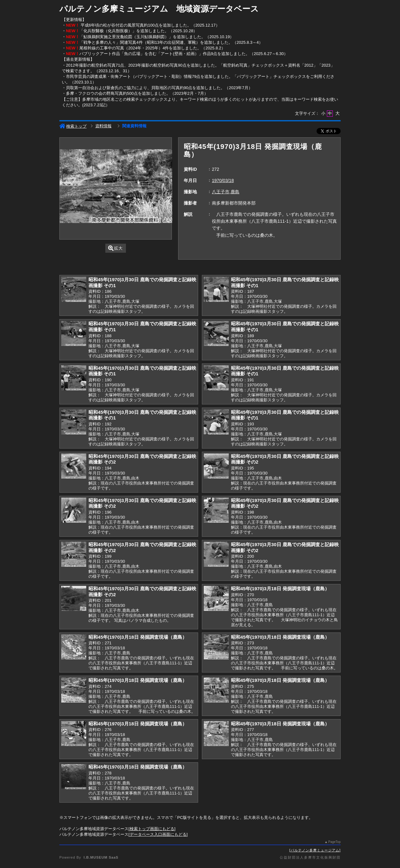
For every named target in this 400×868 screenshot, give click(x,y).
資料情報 (103, 126)
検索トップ (73, 126)
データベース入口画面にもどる (158, 834)
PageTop (335, 842)
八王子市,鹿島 (226, 192)
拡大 (115, 248)
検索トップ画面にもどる (152, 829)
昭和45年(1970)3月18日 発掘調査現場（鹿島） (280, 589)
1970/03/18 (223, 180)
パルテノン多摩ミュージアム (315, 850)
